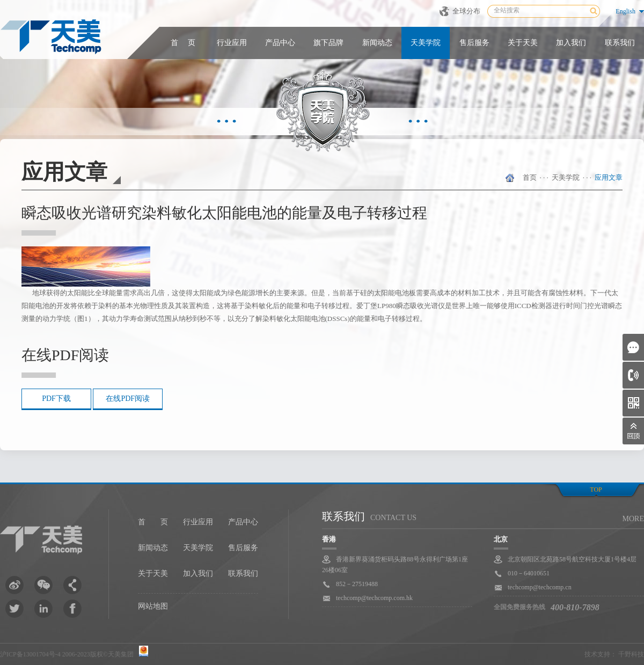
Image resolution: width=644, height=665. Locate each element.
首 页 (183, 43)
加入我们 (571, 43)
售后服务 (474, 43)
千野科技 (631, 654)
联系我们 (620, 43)
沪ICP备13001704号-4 (30, 654)
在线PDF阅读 (128, 399)
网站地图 (153, 606)
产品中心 (280, 43)
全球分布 (466, 11)
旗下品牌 (328, 43)
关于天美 (523, 43)
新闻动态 (377, 43)
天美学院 (426, 43)
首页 (530, 177)
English (625, 11)
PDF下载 (56, 399)
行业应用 (232, 43)
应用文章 (609, 177)
